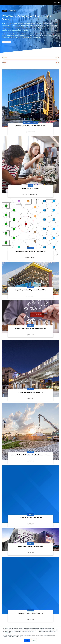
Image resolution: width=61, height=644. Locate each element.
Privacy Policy (8, 633)
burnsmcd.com (56, 2)
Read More (7, 42)
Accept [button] (27, 640)
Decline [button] (34, 640)
